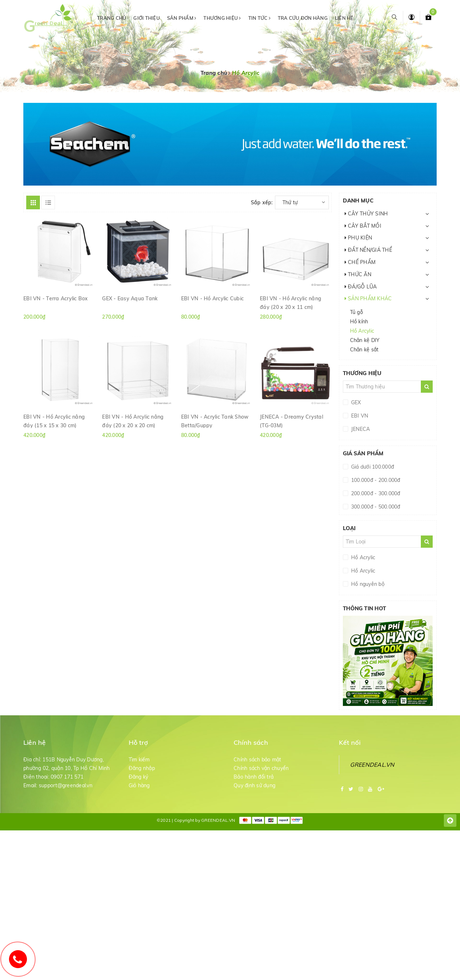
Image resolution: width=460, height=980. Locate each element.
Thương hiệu (222, 18)
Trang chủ (112, 18)
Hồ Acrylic (363, 557)
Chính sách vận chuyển (261, 768)
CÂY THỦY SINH (366, 214)
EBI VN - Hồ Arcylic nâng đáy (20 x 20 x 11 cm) (291, 302)
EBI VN (359, 416)
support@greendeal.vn (66, 785)
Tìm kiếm (139, 760)
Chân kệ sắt (364, 350)
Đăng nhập (142, 768)
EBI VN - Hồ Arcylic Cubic (212, 298)
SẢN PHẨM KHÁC (368, 298)
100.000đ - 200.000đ (375, 480)
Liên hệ (344, 18)
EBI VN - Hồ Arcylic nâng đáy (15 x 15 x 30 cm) (54, 421)
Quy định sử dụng (254, 785)
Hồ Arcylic (362, 331)
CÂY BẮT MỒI (363, 226)
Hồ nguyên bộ (367, 584)
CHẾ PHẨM (360, 262)
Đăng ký (139, 777)
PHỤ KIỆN (358, 238)
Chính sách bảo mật (257, 760)
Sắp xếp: (262, 202)
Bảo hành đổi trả (254, 777)
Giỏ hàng (139, 785)
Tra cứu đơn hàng (303, 18)
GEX (355, 402)
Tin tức (259, 18)
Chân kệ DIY (365, 340)
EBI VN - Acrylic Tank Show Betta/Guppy (215, 421)
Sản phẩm (182, 18)
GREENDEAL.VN (372, 765)
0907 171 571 (67, 777)
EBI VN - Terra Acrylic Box (56, 298)
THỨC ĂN (358, 274)
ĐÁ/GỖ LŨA (361, 287)
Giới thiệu (147, 18)
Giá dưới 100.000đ (372, 467)
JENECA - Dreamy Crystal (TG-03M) (291, 421)
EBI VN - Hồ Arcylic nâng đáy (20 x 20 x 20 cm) (133, 421)
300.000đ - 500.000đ (375, 507)
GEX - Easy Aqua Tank (130, 298)
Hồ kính (359, 322)
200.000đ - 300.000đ (375, 493)
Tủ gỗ (356, 312)
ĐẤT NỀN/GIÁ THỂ (368, 250)
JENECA (360, 429)
